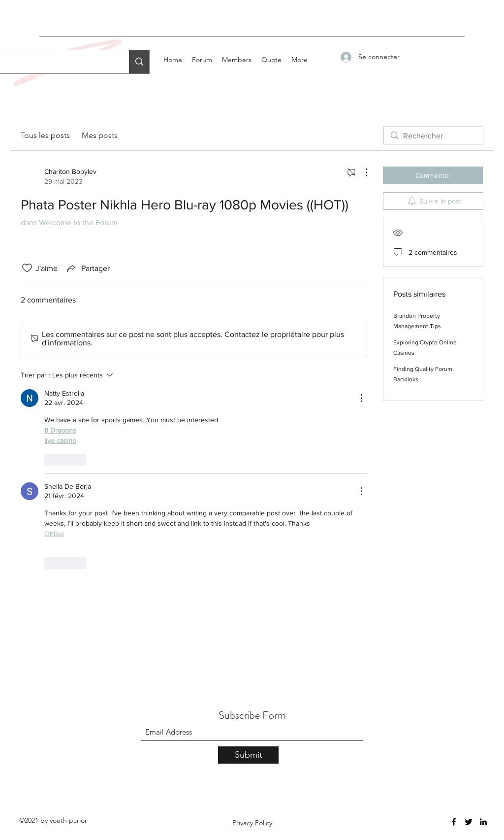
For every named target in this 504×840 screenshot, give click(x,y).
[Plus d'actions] (361, 172)
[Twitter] (469, 822)
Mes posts (100, 135)
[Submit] (248, 755)
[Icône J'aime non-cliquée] (27, 268)
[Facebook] (454, 822)
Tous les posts (45, 135)
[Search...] (139, 62)
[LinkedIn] (483, 822)
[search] (433, 135)
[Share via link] (88, 268)
